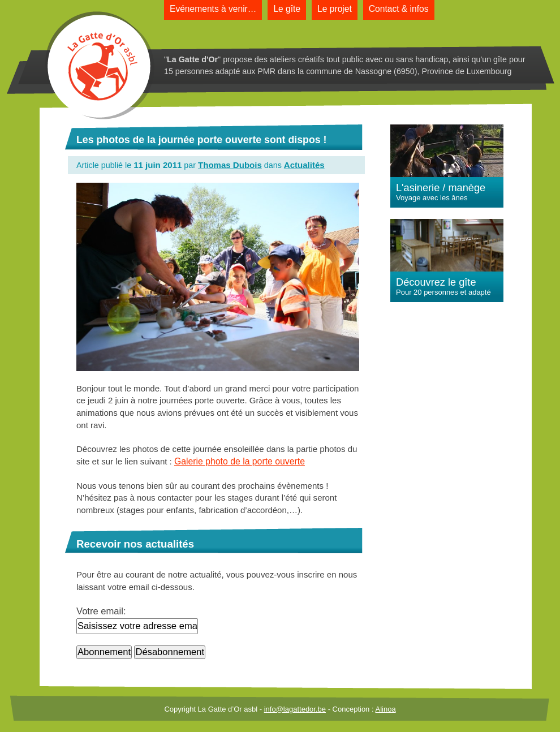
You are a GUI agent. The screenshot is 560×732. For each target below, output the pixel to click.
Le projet (335, 9)
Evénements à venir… (213, 9)
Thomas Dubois (230, 165)
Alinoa (385, 709)
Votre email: (101, 611)
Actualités (304, 165)
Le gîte (287, 9)
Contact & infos (399, 9)
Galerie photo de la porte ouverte (240, 461)
